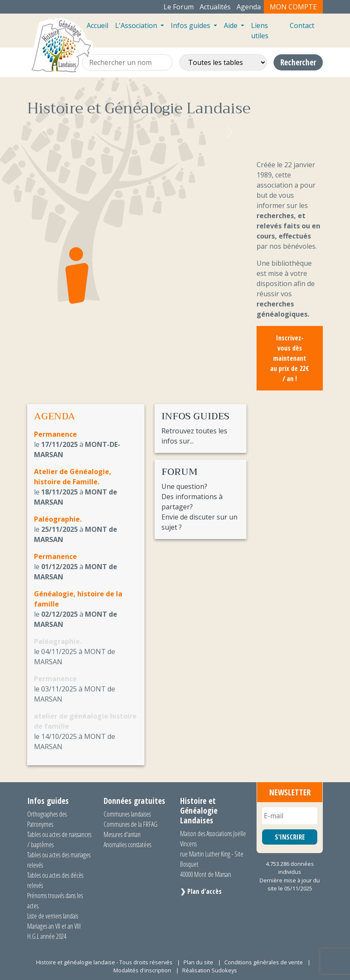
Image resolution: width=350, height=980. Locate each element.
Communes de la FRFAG (131, 824)
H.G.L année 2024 (47, 936)
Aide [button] (231, 25)
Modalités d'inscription (142, 970)
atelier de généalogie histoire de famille (85, 721)
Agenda (249, 7)
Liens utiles (260, 31)
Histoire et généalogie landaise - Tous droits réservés (104, 962)
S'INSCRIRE (290, 837)
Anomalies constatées (127, 845)
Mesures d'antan (122, 834)
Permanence (55, 434)
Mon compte (293, 7)
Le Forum (179, 7)
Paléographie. (58, 519)
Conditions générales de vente (264, 962)
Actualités (215, 7)
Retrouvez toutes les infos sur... (200, 428)
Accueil (97, 25)
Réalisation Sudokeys (210, 970)
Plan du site (198, 962)
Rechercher (298, 62)
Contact (302, 25)
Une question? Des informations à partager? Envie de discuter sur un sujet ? (200, 499)
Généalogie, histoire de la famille (78, 599)
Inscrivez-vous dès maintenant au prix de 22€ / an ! (290, 358)
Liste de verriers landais (53, 916)
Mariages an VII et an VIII (54, 926)
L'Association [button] (137, 25)
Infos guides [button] (191, 25)
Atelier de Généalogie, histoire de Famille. (73, 477)
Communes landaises (127, 814)
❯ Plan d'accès (201, 891)
